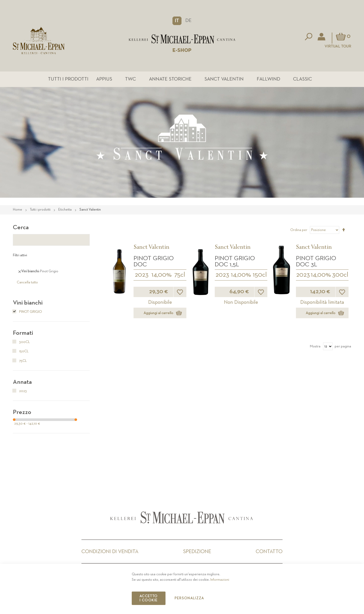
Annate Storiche (170, 79)
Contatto (269, 552)
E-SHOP (182, 50)
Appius (104, 79)
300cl (340, 275)
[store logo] (182, 39)
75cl (180, 275)
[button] (177, 21)
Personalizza (189, 598)
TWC (130, 79)
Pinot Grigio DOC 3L (316, 261)
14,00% (162, 275)
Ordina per (299, 230)
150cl (260, 275)
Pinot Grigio (27, 312)
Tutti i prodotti (68, 79)
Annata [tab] (22, 382)
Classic (303, 79)
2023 (142, 275)
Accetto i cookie (148, 598)
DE (188, 21)
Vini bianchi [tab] (28, 303)
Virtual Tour (338, 46)
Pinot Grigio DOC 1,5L (235, 261)
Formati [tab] (23, 333)
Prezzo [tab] (22, 412)
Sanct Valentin (224, 79)
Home (18, 210)
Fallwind (268, 79)
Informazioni (220, 580)
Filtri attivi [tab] (20, 255)
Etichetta (65, 210)
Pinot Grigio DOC (154, 261)
